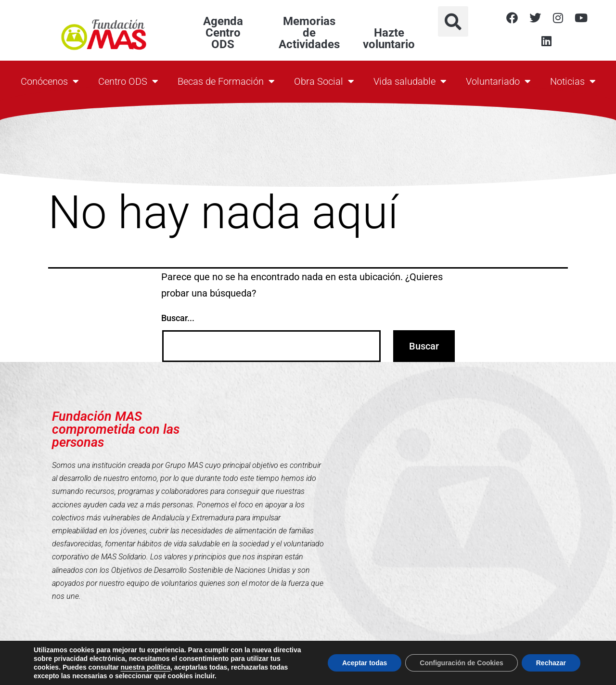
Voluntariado (498, 81)
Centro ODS (128, 81)
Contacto (340, 672)
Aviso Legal (525, 672)
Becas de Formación (226, 81)
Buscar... (178, 318)
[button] (453, 21)
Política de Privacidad (467, 672)
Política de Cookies (399, 672)
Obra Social (324, 81)
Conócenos (50, 81)
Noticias (573, 81)
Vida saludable (410, 81)
